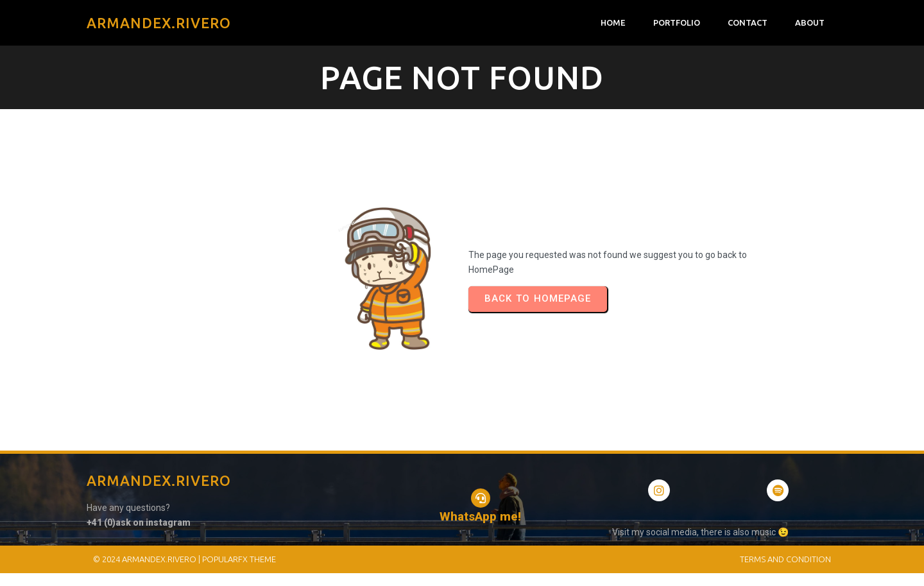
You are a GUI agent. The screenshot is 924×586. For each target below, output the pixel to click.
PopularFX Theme (239, 559)
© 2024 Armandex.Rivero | (148, 559)
